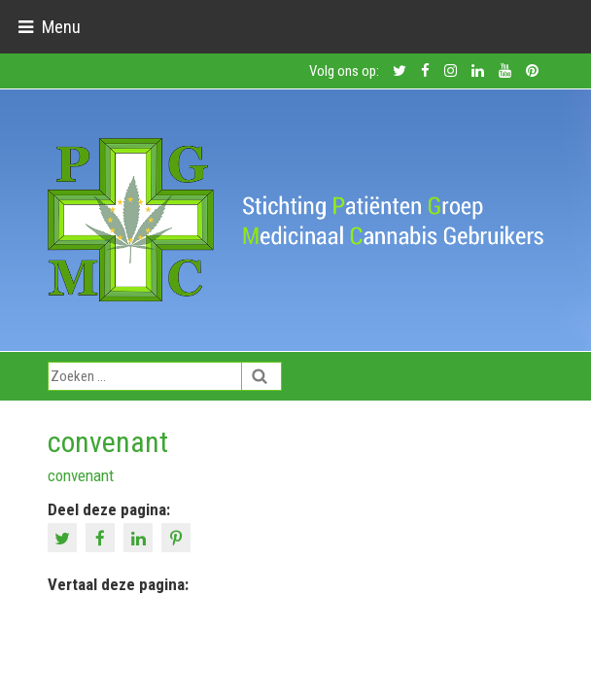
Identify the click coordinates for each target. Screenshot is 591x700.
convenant (81, 475)
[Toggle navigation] (49, 27)
